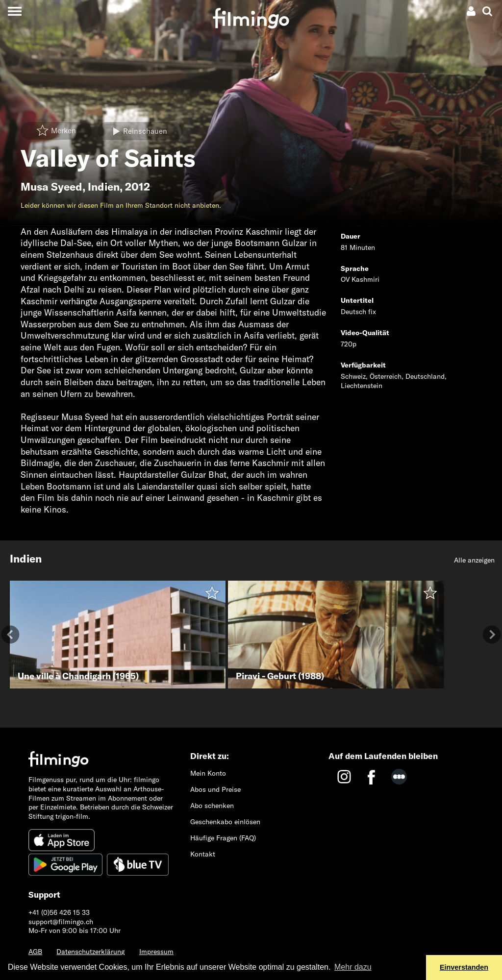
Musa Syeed (51, 187)
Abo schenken (212, 806)
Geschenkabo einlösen (225, 822)
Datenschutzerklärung (90, 952)
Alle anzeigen (474, 560)
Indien (104, 187)
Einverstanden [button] (464, 967)
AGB (35, 952)
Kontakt (203, 854)
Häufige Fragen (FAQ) (223, 838)
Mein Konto (208, 773)
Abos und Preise (215, 789)
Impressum (156, 952)
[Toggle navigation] (14, 11)
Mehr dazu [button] (353, 967)
